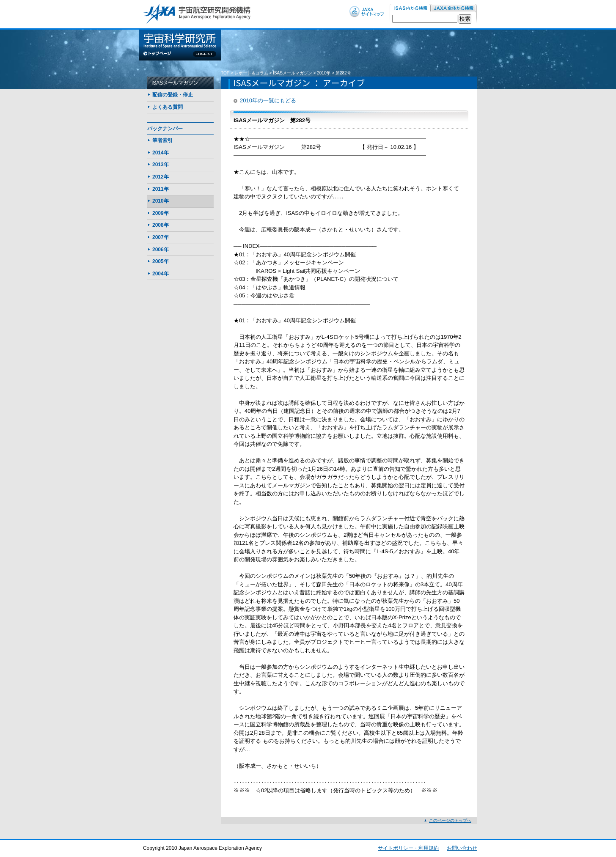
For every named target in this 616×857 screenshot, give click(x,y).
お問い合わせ (462, 848)
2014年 (161, 153)
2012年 (161, 177)
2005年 (161, 261)
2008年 (161, 225)
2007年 (161, 237)
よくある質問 (168, 107)
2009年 (161, 213)
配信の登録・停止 (173, 95)
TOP (225, 73)
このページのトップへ (450, 820)
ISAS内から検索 (410, 8)
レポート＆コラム (251, 73)
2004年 (161, 274)
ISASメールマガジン (293, 73)
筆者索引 (162, 140)
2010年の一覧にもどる (268, 100)
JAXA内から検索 (454, 8)
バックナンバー (165, 129)
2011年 (161, 189)
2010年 (324, 73)
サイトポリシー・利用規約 (408, 848)
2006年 (161, 250)
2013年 (161, 165)
